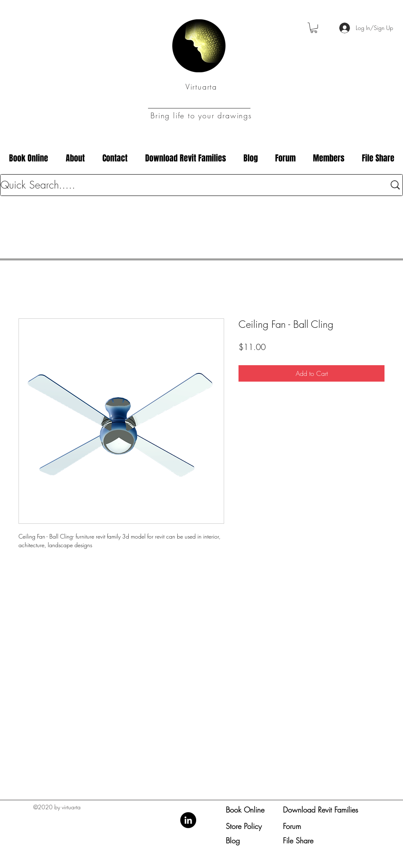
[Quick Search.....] (187, 185)
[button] (314, 28)
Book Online (245, 810)
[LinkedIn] (188, 820)
